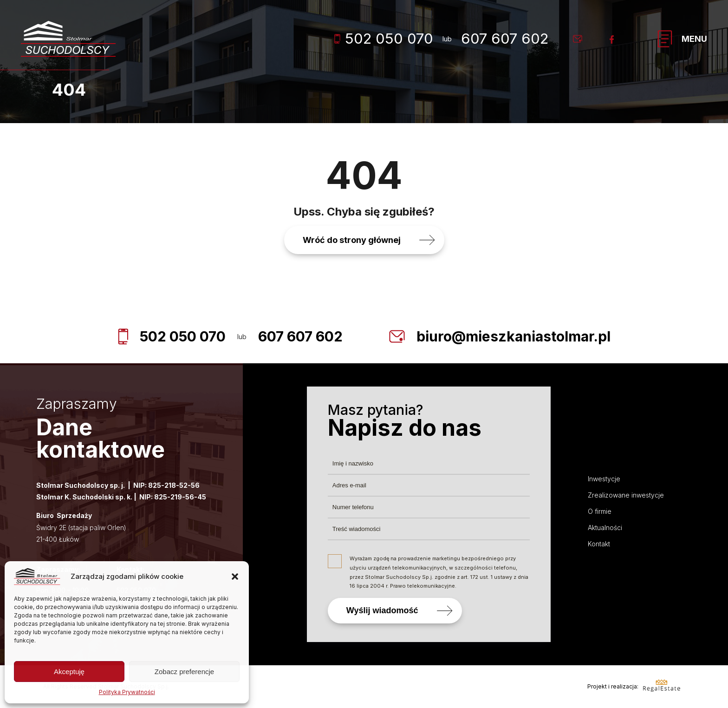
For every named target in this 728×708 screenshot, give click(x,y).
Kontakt (599, 544)
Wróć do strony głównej (352, 240)
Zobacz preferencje (184, 672)
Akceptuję (69, 672)
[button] (235, 577)
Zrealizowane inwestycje (626, 495)
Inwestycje (604, 479)
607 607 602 (505, 38)
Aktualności (605, 528)
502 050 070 (384, 38)
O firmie (600, 511)
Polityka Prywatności (127, 692)
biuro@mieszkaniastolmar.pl (513, 336)
